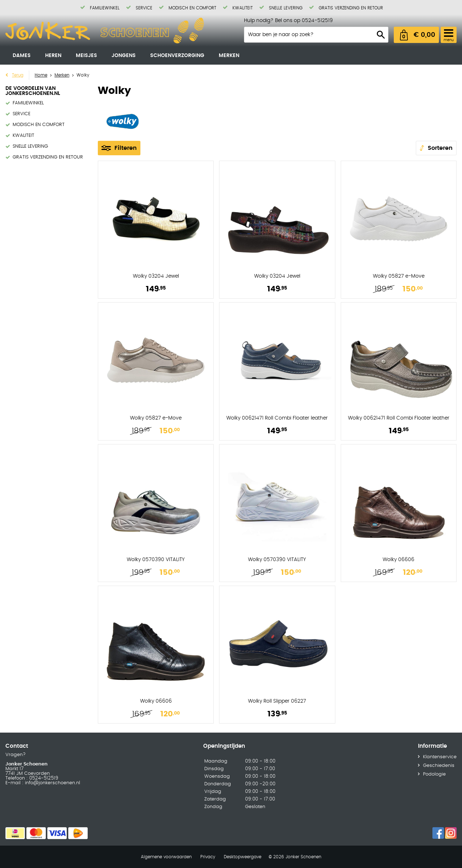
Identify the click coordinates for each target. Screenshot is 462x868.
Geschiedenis (439, 766)
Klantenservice (440, 757)
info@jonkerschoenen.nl (52, 783)
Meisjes (86, 56)
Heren (53, 56)
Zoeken (381, 35)
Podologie (434, 774)
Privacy (208, 857)
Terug (18, 75)
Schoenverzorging (177, 56)
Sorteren (440, 148)
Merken (229, 56)
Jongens (124, 56)
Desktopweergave (243, 857)
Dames (22, 56)
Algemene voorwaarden (166, 857)
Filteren (126, 148)
